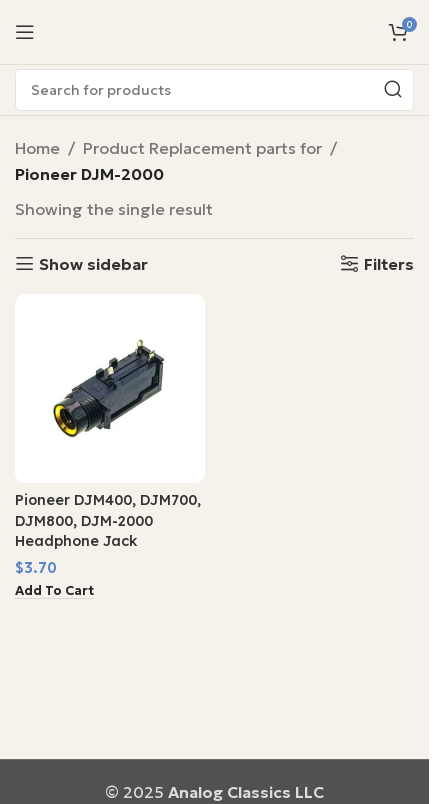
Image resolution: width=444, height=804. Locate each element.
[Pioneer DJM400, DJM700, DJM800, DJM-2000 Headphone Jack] (110, 389)
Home (37, 148)
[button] (54, 591)
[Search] (214, 90)
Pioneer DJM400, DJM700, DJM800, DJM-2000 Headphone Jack (108, 520)
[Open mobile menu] (25, 32)
